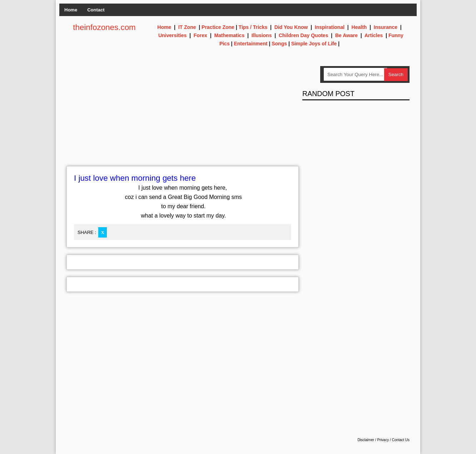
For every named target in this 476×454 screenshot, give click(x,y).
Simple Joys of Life (314, 44)
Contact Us (401, 440)
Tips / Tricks (253, 27)
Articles (374, 35)
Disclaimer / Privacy (373, 440)
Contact (96, 10)
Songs (279, 44)
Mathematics (229, 35)
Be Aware (346, 35)
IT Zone (187, 27)
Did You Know (291, 27)
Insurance (386, 27)
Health (359, 27)
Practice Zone (218, 27)
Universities (172, 35)
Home (71, 10)
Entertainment (251, 44)
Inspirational (330, 27)
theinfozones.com (104, 27)
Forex (200, 35)
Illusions (262, 35)
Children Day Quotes (303, 35)
